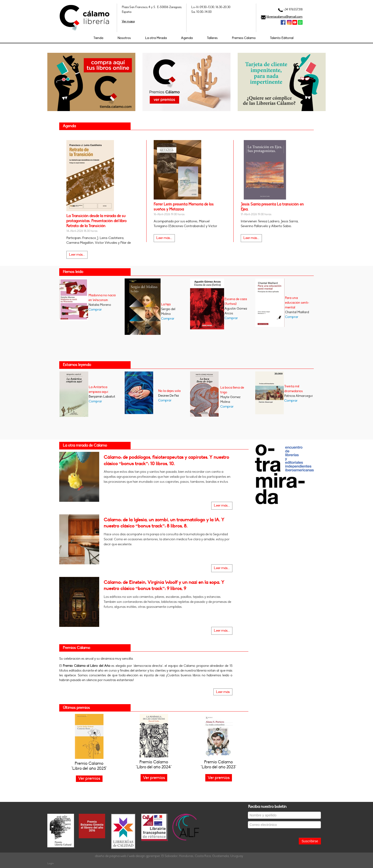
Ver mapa (128, 21)
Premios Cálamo (244, 38)
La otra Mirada (156, 38)
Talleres (212, 38)
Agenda (187, 38)
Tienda (98, 38)
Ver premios (154, 778)
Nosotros (124, 38)
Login (51, 863)
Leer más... (77, 255)
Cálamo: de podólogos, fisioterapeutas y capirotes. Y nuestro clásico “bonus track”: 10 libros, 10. (166, 460)
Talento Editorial (282, 38)
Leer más (223, 692)
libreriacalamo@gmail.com (285, 17)
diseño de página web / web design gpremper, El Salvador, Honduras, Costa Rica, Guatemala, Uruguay (169, 856)
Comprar (95, 310)
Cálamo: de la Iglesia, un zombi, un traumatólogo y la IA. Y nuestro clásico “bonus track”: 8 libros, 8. (164, 523)
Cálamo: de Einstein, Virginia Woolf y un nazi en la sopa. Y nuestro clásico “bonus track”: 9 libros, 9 (164, 585)
